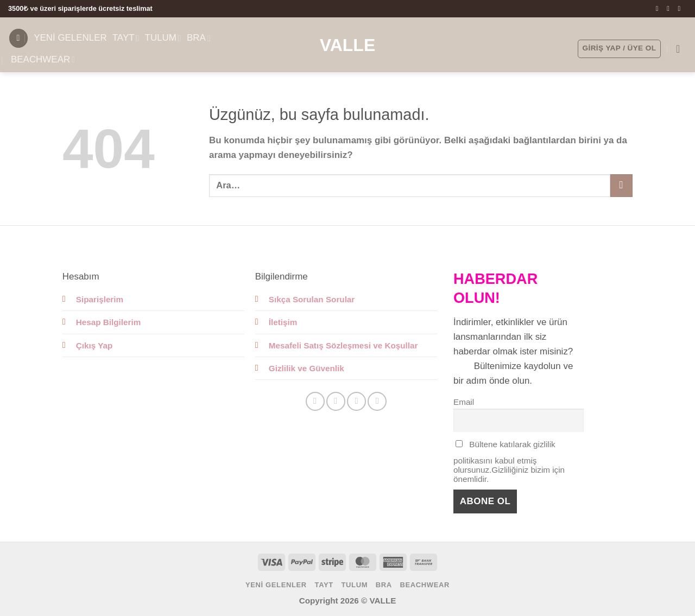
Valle (348, 45)
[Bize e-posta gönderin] (681, 8)
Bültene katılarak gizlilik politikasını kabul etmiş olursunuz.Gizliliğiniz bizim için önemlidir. (509, 462)
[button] (18, 38)
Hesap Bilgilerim (109, 322)
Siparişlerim (100, 299)
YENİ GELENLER (70, 38)
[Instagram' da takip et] (670, 8)
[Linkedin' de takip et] (377, 401)
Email (464, 402)
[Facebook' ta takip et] (659, 8)
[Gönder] (621, 185)
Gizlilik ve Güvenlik (307, 368)
